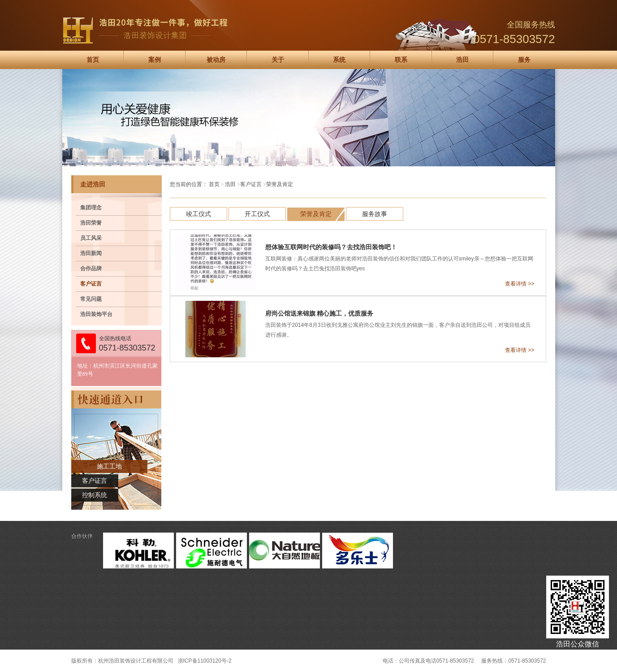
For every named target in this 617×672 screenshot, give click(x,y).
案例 (155, 60)
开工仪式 (257, 214)
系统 (339, 60)
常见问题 (91, 299)
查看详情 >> (520, 284)
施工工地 (109, 466)
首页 (93, 60)
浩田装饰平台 (96, 314)
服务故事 (375, 214)
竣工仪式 (198, 214)
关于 (278, 60)
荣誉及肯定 (316, 214)
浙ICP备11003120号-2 (205, 661)
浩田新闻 (91, 253)
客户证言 (91, 284)
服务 (524, 60)
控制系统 (95, 495)
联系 (401, 60)
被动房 (216, 60)
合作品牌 (91, 269)
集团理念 (91, 208)
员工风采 (91, 238)
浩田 (462, 60)
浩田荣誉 (91, 223)
